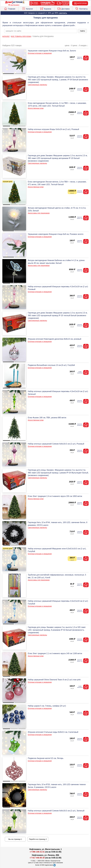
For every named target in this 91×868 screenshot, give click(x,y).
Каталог (27, 8)
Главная (9, 8)
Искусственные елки (36, 108)
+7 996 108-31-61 (37, 852)
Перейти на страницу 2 (38, 839)
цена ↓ (76, 45)
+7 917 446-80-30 (37, 858)
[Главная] (15, 2)
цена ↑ (68, 45)
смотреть (63, 13)
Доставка (63, 8)
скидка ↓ (84, 45)
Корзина (45, 8)
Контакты (81, 8)
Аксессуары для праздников (39, 213)
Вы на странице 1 (15, 839)
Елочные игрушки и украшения (40, 53)
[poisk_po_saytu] (41, 31)
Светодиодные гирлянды (37, 85)
